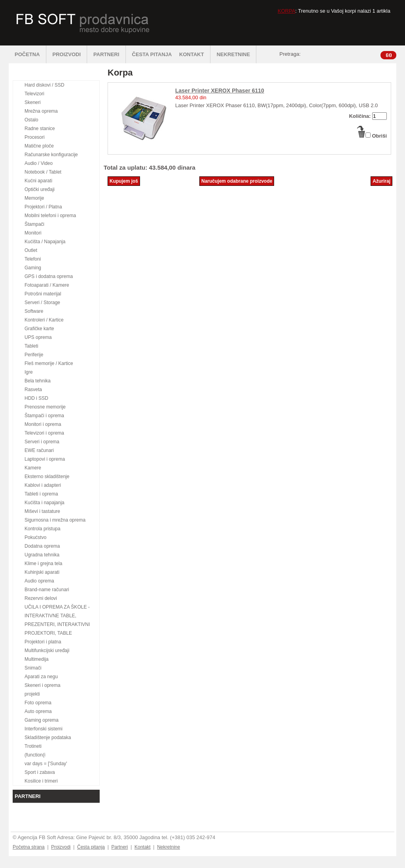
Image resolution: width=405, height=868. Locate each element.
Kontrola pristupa (43, 529)
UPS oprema (38, 337)
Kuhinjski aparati (42, 572)
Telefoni (33, 259)
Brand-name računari (47, 590)
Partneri (119, 847)
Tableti (31, 346)
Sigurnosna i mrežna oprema (55, 520)
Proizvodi (61, 847)
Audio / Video (39, 163)
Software (34, 311)
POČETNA (31, 54)
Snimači (33, 668)
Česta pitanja (91, 847)
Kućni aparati (38, 181)
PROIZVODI (70, 54)
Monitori (33, 233)
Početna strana (29, 847)
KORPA (287, 11)
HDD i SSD (36, 398)
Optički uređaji (40, 189)
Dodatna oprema (42, 546)
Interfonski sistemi (44, 729)
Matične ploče (39, 146)
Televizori (34, 94)
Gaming (33, 268)
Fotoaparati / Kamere (47, 285)
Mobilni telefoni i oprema (50, 216)
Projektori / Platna (43, 207)
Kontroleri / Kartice (44, 320)
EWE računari (39, 450)
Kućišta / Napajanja (45, 242)
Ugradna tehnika (42, 555)
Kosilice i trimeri (41, 781)
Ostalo (31, 120)
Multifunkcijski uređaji (47, 651)
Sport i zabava (40, 772)
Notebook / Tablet (43, 172)
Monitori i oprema (43, 424)
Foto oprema (38, 703)
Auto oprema (38, 711)
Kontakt (143, 847)
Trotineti (33, 746)
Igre (29, 372)
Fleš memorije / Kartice (49, 363)
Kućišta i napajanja (44, 503)
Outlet (31, 250)
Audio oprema (39, 581)
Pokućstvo (35, 537)
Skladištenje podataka (48, 738)
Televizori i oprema (44, 433)
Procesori (35, 137)
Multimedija (37, 659)
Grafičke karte (39, 329)
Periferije (34, 355)
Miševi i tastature (42, 511)
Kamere (33, 468)
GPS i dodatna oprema (49, 276)
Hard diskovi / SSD (44, 85)
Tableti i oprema (41, 494)
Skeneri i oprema (43, 685)
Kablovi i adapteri (43, 485)
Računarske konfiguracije (51, 155)
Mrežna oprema (41, 111)
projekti (32, 694)
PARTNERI (110, 54)
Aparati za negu (41, 677)
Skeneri (33, 102)
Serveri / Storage (42, 303)
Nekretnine (168, 847)
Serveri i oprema (42, 442)
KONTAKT (195, 54)
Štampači (34, 224)
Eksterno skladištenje (47, 477)
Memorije (34, 198)
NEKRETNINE (237, 54)
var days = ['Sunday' (46, 764)
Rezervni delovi (41, 598)
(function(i (35, 755)
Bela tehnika (38, 381)
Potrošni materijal (43, 294)
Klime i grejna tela (43, 564)
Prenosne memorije (45, 407)
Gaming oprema (42, 720)
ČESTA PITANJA (152, 54)
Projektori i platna (43, 642)
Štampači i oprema (44, 416)
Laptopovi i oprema (45, 459)
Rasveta (33, 390)
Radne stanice (40, 129)
